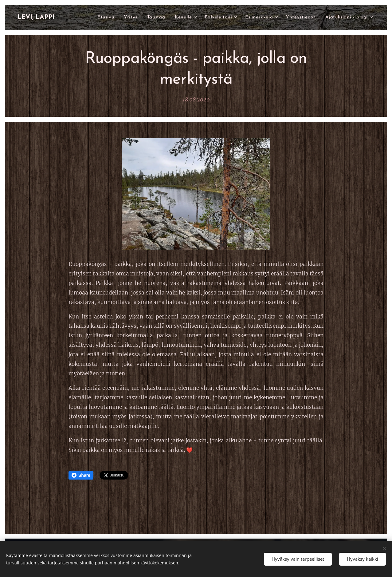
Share (81, 475)
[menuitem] (137, 18)
